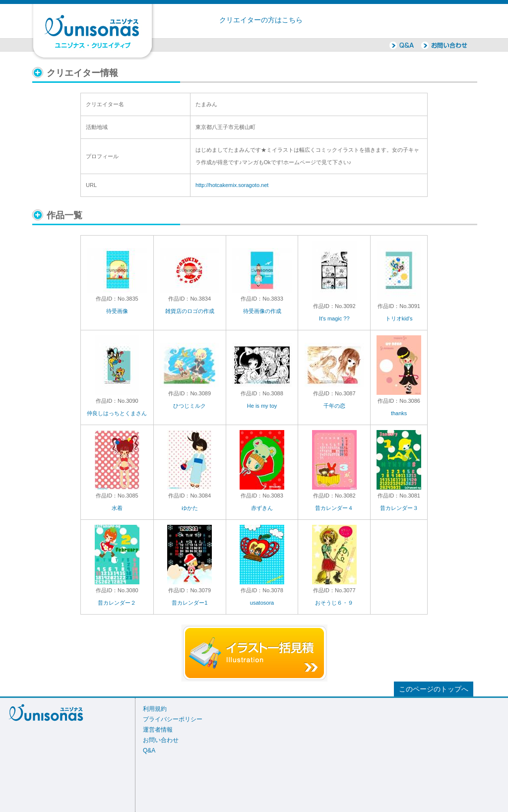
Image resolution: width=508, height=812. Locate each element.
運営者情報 (158, 730)
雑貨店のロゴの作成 (190, 311)
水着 (117, 508)
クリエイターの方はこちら (261, 20)
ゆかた (190, 508)
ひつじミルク (190, 406)
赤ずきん (262, 508)
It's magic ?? (334, 318)
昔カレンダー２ (117, 603)
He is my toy (262, 406)
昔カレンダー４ (334, 508)
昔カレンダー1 (190, 603)
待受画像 (117, 311)
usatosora (262, 603)
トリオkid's (399, 318)
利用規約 (155, 709)
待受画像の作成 (262, 311)
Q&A (149, 750)
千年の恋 (334, 406)
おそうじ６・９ (334, 603)
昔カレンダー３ (399, 508)
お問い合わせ (161, 740)
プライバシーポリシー (173, 719)
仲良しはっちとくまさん (117, 413)
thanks (399, 413)
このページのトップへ (434, 689)
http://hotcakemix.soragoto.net (232, 185)
